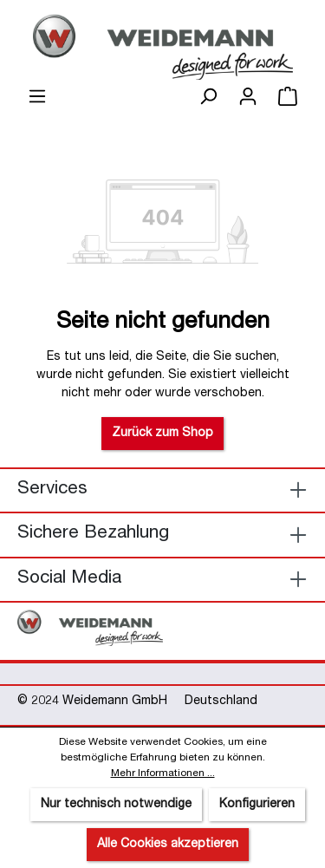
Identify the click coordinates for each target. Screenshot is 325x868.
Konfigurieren (257, 805)
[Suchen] (208, 97)
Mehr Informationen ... (163, 773)
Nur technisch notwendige (116, 805)
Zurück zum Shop (162, 434)
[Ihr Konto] (248, 97)
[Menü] (37, 97)
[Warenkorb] (288, 97)
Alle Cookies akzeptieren (168, 845)
